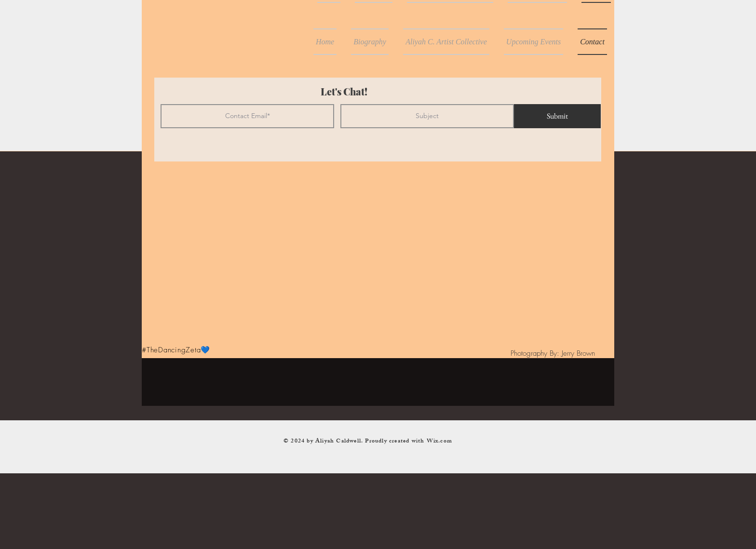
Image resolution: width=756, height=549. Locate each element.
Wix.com (439, 442)
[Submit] (557, 116)
